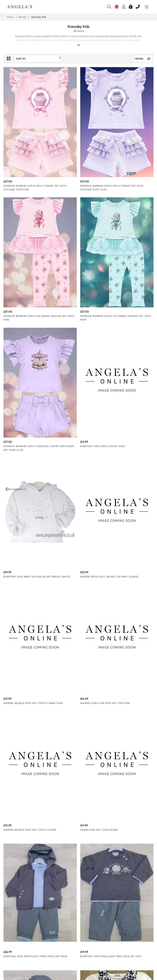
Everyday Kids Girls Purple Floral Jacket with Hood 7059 (127, 891)
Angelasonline (20, 7)
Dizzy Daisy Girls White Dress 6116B (76, 612)
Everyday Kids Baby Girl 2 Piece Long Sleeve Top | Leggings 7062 (26, 891)
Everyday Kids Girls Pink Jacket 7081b (128, 799)
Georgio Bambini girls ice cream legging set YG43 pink (129, 149)
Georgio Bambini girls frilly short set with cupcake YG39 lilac (75, 151)
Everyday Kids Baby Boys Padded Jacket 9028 (129, 520)
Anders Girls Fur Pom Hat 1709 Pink (25, 428)
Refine (143, 59)
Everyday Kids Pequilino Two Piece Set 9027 (75, 520)
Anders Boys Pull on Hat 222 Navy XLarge (75, 337)
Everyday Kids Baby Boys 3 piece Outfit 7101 (77, 708)
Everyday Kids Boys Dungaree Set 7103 (27, 708)
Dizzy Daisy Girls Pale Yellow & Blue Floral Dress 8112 (128, 612)
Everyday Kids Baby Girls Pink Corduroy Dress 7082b (76, 799)
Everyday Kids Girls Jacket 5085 (128, 243)
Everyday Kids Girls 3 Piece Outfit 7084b (125, 708)
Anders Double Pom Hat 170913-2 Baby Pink (128, 337)
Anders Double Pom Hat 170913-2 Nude (77, 428)
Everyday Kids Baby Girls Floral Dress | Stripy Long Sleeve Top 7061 (78, 893)
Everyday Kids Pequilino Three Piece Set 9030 (25, 520)
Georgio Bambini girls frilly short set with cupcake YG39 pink (24, 151)
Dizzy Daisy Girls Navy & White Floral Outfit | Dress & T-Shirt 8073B (25, 614)
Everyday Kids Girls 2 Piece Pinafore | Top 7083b (23, 799)
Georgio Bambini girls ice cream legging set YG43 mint (26, 245)
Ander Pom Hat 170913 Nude (125, 426)
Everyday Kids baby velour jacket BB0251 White (27, 337)
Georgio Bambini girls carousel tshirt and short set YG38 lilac (78, 245)
